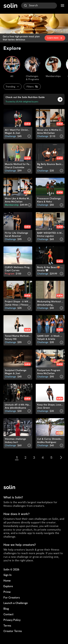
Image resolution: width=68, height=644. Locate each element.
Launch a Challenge (16, 603)
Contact (8, 614)
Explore (8, 586)
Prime (7, 592)
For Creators (12, 598)
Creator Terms (13, 631)
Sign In (8, 575)
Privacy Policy (12, 620)
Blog (6, 609)
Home (7, 581)
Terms (7, 626)
